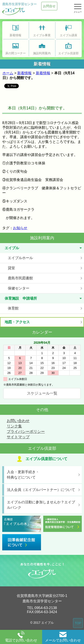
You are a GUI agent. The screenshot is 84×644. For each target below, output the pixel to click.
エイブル (12, 248)
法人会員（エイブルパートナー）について (41, 490)
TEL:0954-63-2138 (42, 608)
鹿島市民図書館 (20, 278)
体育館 (13, 308)
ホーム (8, 73)
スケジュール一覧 (42, 393)
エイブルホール (20, 258)
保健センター (19, 288)
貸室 (11, 268)
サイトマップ (18, 437)
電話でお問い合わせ (21, 637)
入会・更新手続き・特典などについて (23, 475)
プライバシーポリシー (26, 432)
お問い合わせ (18, 421)
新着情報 (24, 73)
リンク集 (14, 426)
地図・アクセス (17, 322)
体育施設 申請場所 (21, 298)
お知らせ (20, 228)
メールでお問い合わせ (63, 637)
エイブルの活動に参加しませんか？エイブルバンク (41, 505)
